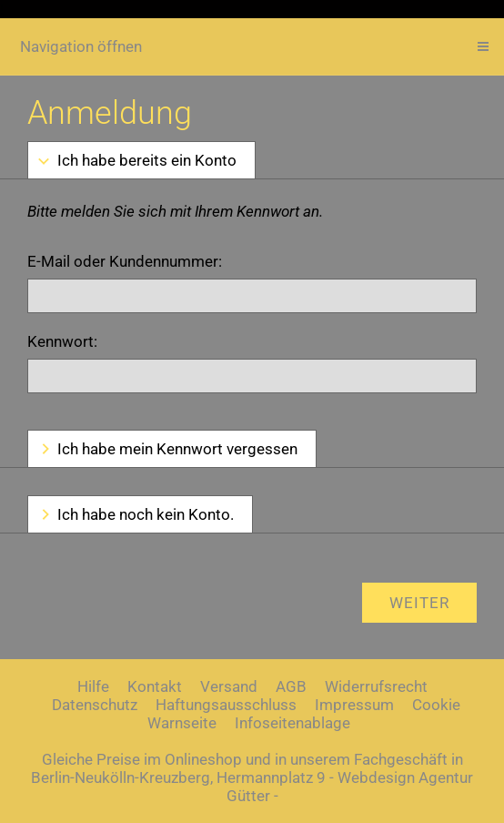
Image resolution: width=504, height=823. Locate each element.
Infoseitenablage (292, 723)
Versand (229, 686)
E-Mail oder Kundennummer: (125, 261)
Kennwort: (62, 341)
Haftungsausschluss (226, 705)
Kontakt (155, 686)
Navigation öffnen (81, 46)
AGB (291, 686)
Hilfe (93, 686)
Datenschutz (95, 705)
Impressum (354, 705)
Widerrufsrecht (376, 686)
